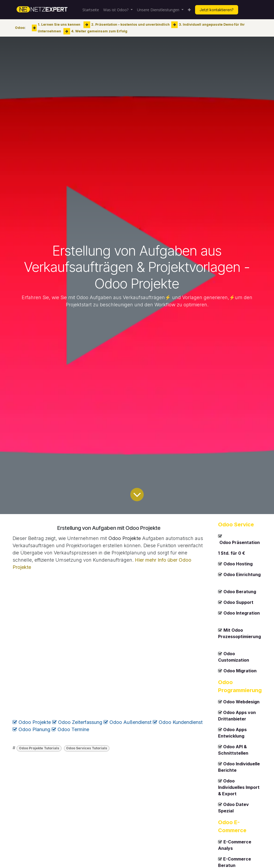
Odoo (20, 28)
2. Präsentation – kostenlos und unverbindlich (130, 24)
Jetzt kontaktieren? (217, 10)
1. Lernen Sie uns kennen (59, 24)
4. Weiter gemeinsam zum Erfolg (99, 31)
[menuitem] (91, 10)
